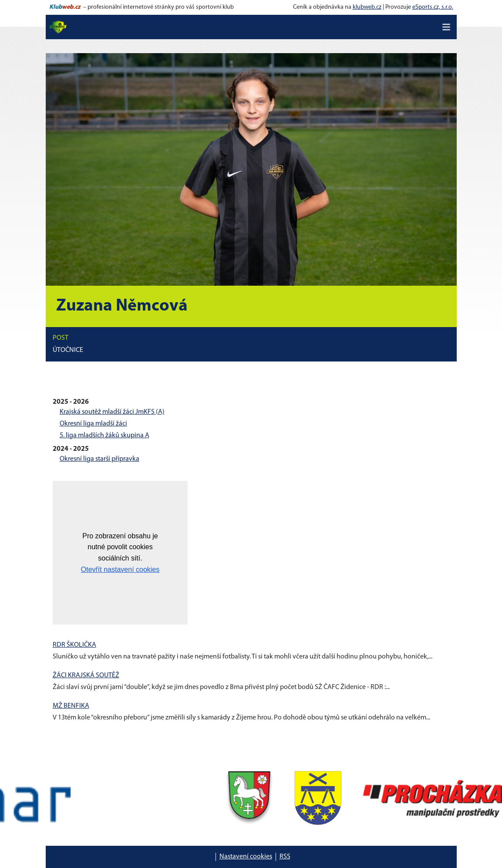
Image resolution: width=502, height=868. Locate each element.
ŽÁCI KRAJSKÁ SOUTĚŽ (86, 675)
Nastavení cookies (246, 857)
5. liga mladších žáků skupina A (104, 436)
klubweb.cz (367, 7)
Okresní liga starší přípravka (99, 459)
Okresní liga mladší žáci (93, 424)
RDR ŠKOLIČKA (74, 645)
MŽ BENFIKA (71, 706)
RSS (285, 857)
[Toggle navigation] (446, 27)
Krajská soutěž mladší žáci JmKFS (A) (112, 412)
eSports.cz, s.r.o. (433, 7)
